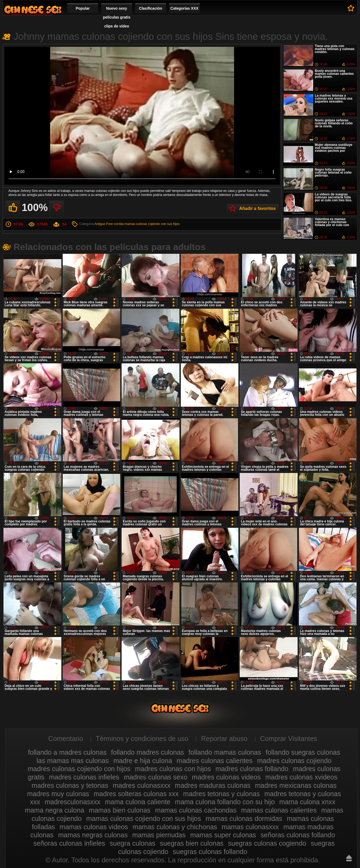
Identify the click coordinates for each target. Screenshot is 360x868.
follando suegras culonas (303, 752)
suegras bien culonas (192, 843)
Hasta (349, 858)
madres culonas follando (252, 769)
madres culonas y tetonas (70, 785)
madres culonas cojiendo (294, 761)
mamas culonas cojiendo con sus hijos (152, 224)
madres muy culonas (58, 794)
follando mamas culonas (225, 752)
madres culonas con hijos (173, 769)
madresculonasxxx (73, 802)
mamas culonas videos (94, 827)
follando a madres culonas (67, 752)
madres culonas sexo (156, 777)
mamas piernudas (159, 835)
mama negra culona (54, 810)
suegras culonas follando (210, 852)
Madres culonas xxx (33, 10)
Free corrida (115, 224)
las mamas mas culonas (73, 761)
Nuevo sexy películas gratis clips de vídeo (117, 17)
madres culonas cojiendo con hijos (79, 769)
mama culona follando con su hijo (225, 802)
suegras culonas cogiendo (267, 843)
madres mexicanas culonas (296, 785)
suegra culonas (133, 843)
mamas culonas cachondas (196, 810)
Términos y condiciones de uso (142, 739)
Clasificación (150, 8)
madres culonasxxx (142, 785)
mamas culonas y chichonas (175, 827)
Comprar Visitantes (289, 739)
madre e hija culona (143, 761)
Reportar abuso (224, 739)
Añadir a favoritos (257, 208)
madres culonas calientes (214, 761)
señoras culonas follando (298, 835)
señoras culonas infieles (69, 843)
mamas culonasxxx (250, 827)
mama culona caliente (138, 802)
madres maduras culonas (213, 785)
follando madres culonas (148, 752)
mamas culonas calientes (279, 810)
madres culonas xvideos (301, 777)
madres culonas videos (226, 777)
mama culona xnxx (307, 802)
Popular (83, 8)
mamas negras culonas (93, 835)
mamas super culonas (223, 835)
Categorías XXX (184, 8)
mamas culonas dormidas (244, 818)
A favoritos (351, 8)
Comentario (66, 739)
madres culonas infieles (84, 777)
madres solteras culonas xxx (136, 794)
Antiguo (100, 224)
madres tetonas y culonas (222, 794)
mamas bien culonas (120, 810)
